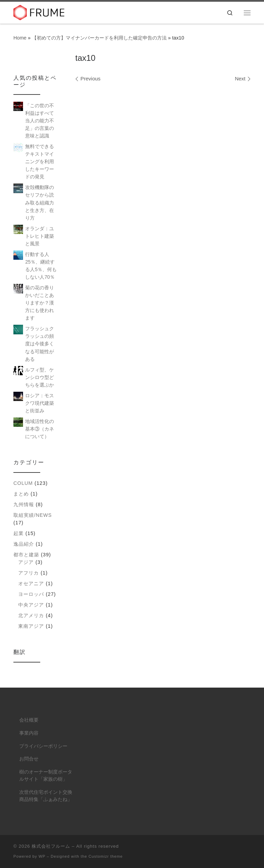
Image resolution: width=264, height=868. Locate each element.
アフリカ (29, 573)
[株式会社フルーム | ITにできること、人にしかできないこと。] (39, 12)
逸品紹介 (24, 544)
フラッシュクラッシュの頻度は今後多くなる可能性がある (40, 344)
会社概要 (29, 720)
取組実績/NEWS (33, 515)
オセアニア (31, 583)
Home (20, 38)
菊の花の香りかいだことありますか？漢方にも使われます (40, 303)
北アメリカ (31, 615)
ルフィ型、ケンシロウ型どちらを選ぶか (40, 377)
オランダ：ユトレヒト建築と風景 (40, 236)
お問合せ (29, 759)
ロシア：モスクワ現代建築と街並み (40, 403)
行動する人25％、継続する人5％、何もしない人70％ (41, 266)
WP (42, 856)
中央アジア (31, 605)
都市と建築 (26, 555)
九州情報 (24, 504)
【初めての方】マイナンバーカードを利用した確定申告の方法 (99, 38)
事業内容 (29, 733)
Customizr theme (106, 856)
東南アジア (31, 626)
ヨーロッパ (31, 594)
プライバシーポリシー (43, 746)
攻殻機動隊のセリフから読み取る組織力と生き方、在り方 (40, 202)
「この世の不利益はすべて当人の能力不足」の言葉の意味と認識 (40, 121)
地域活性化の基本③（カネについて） (40, 429)
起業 (19, 533)
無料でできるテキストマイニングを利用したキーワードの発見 (40, 162)
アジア (26, 562)
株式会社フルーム (51, 846)
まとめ (21, 494)
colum (23, 483)
